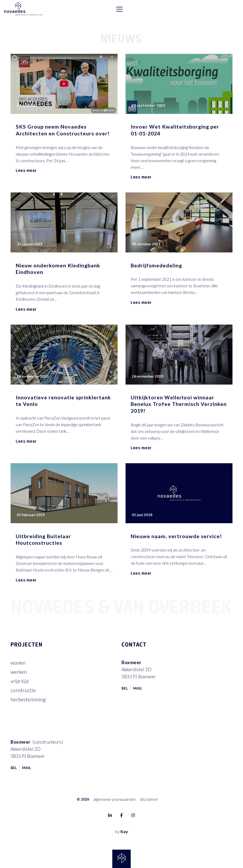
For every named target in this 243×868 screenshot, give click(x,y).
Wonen (18, 663)
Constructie (23, 690)
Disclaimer (149, 799)
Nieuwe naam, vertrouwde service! (176, 536)
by (122, 831)
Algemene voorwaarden (115, 799)
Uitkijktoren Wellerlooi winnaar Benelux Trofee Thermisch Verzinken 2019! (179, 404)
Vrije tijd (20, 681)
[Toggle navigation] (233, 9)
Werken (19, 672)
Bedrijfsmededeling (156, 265)
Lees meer (26, 170)
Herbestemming (28, 699)
